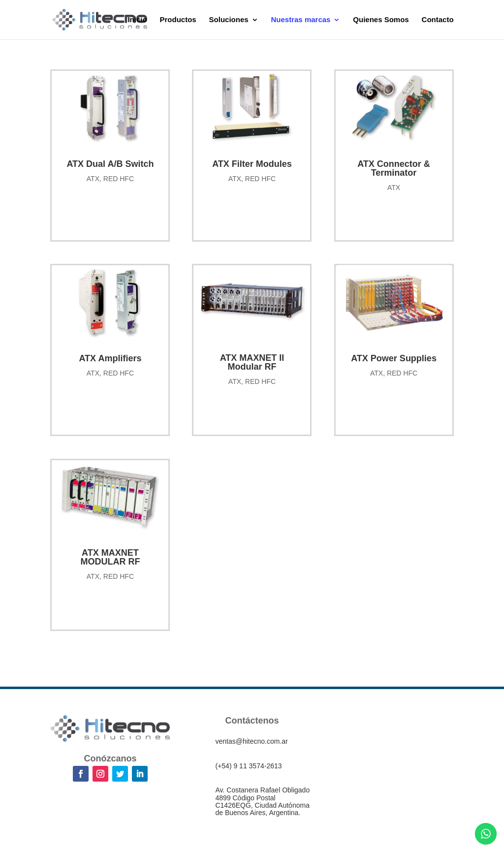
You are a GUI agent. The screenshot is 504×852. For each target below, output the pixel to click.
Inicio (137, 20)
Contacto (438, 20)
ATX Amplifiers (110, 358)
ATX (93, 179)
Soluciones (229, 20)
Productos (178, 20)
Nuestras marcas (301, 20)
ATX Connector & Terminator (394, 168)
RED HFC (119, 179)
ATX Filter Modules (252, 164)
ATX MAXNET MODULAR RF (110, 557)
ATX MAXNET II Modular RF (252, 362)
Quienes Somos (381, 20)
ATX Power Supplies (394, 358)
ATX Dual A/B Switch (110, 164)
